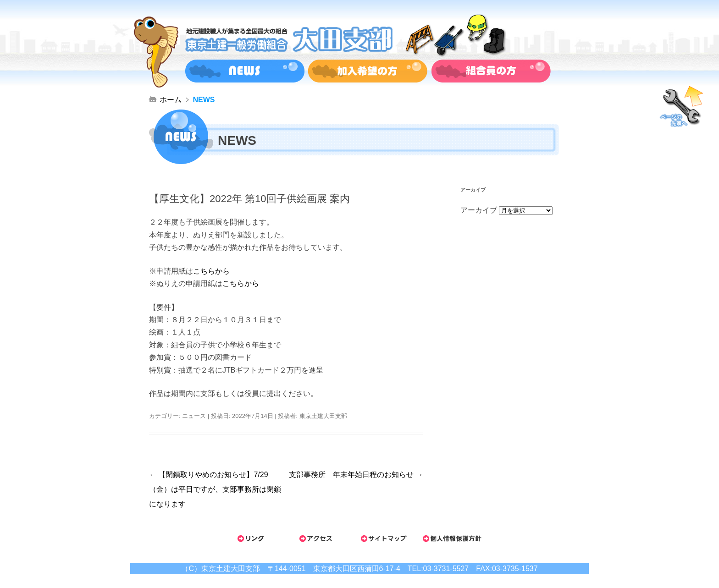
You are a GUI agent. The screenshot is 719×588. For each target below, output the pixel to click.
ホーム (171, 100)
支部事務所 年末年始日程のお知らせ (356, 475)
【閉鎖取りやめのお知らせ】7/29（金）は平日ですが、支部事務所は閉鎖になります (215, 489)
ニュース (194, 416)
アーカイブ (479, 210)
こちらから (211, 271)
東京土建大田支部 (323, 416)
